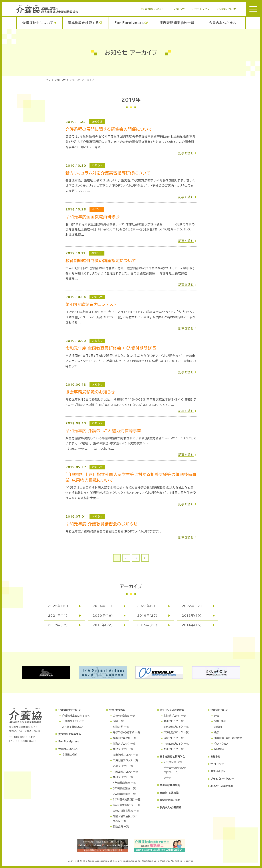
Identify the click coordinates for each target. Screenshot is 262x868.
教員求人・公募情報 (170, 807)
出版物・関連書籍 (169, 793)
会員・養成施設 (117, 710)
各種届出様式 (70, 755)
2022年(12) (192, 606)
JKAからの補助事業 (222, 786)
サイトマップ (202, 9)
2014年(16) (192, 625)
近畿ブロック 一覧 (123, 766)
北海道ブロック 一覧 (124, 744)
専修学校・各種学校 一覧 (126, 732)
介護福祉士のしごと (73, 721)
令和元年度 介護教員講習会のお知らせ (102, 524)
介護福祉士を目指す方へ (76, 716)
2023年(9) (146, 606)
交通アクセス (221, 744)
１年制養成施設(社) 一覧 (127, 799)
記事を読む (186, 153)
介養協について (154, 9)
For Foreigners (129, 23)
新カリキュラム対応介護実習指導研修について (108, 173)
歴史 (217, 716)
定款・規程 (220, 721)
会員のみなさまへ (223, 23)
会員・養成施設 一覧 (124, 716)
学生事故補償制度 (170, 785)
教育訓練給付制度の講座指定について (101, 261)
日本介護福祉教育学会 (172, 757)
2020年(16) (103, 616)
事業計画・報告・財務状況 (228, 738)
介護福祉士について (38, 23)
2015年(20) (147, 625)
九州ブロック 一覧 (123, 777)
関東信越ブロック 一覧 (125, 755)
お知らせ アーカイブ (82, 80)
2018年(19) (192, 616)
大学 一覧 (118, 721)
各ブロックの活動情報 (172, 710)
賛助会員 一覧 (121, 827)
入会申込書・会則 (173, 762)
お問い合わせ (228, 9)
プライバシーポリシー (222, 779)
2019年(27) (147, 616)
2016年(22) (103, 625)
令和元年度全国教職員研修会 (93, 217)
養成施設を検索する (83, 23)
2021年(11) (58, 616)
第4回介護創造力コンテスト (91, 304)
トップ (47, 80)
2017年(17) (58, 625)
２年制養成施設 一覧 (124, 794)
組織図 (218, 727)
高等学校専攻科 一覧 (125, 738)
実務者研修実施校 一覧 (126, 811)
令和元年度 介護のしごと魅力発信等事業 (103, 431)
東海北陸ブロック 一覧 (125, 760)
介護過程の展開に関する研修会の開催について (109, 129)
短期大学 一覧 (121, 727)
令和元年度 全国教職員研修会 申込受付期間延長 (111, 348)
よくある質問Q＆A (73, 727)
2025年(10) (58, 606)
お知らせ (179, 9)
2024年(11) (103, 606)
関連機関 (219, 749)
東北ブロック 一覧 (123, 749)
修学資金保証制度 (170, 800)
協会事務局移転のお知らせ (90, 392)
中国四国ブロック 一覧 (125, 772)
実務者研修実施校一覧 (177, 23)
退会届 (167, 778)
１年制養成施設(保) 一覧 (127, 805)
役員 (217, 732)
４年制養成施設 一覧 (124, 783)
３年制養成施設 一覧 (124, 788)
